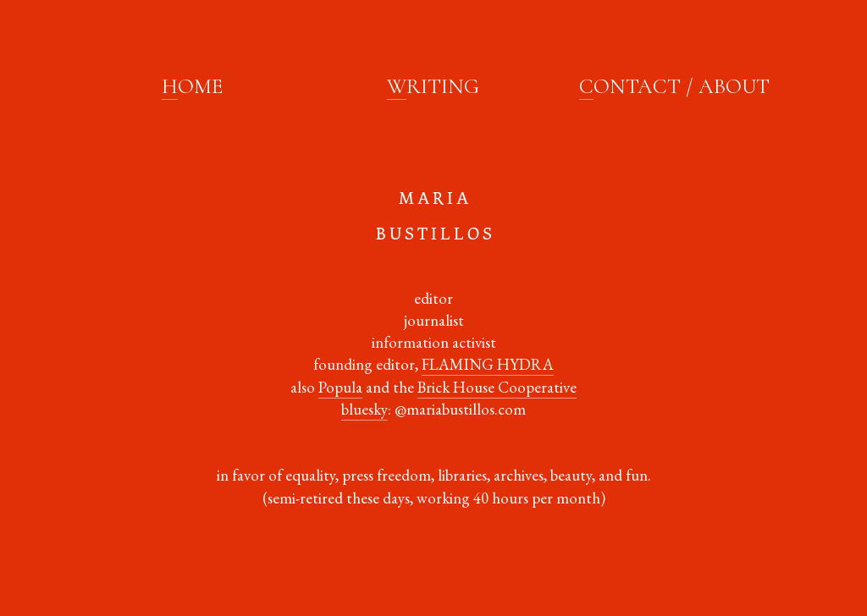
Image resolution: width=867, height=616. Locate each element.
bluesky (364, 409)
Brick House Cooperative (497, 387)
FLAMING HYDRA (488, 364)
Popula (340, 387)
